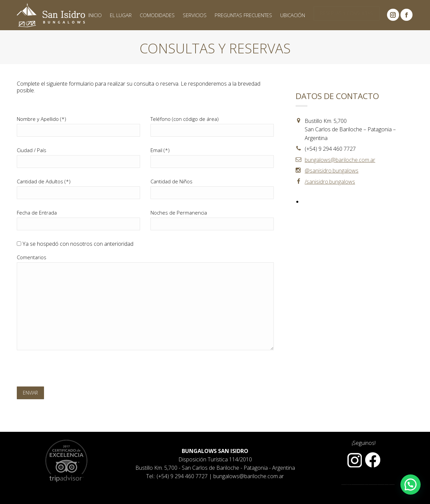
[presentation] (68, 370)
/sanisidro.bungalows (330, 182)
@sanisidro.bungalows (332, 171)
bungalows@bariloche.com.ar (340, 160)
